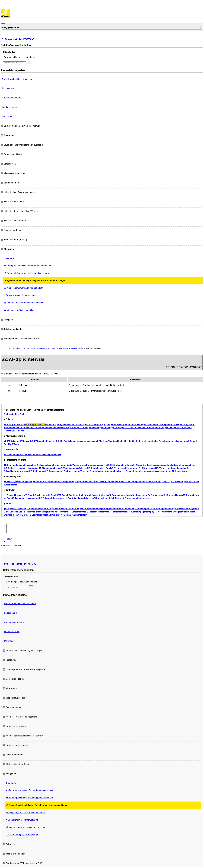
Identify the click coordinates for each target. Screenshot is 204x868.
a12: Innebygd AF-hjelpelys (113, 428)
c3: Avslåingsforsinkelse (50, 455)
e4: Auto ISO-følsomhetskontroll (106, 482)
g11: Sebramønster (76, 512)
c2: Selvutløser (32, 455)
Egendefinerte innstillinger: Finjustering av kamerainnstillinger (35, 281)
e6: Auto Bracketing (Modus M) (157, 482)
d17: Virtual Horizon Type (73, 471)
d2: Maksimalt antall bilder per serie (52, 465)
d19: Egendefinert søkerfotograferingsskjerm (142, 471)
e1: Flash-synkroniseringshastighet (20, 482)
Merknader (7, 116)
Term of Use (11, 541)
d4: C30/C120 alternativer (114, 465)
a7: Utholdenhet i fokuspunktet (158, 425)
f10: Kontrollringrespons (52, 498)
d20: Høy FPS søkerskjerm (176, 471)
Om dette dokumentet (12, 98)
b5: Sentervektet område (144, 441)
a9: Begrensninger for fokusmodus (33, 428)
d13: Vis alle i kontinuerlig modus (170, 468)
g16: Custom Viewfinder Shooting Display (39, 515)
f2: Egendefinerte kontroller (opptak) (42, 495)
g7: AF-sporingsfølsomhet (161, 509)
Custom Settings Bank (14, 414)
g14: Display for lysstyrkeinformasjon (160, 512)
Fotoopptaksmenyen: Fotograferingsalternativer (28, 266)
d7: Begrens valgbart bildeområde (23, 468)
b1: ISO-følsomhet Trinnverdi (17, 441)
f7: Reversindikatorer (173, 495)
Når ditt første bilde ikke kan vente (18, 79)
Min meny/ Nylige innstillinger (20, 310)
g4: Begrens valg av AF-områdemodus (83, 509)
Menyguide (31, 348)
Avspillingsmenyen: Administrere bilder (23, 288)
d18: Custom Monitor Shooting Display (103, 471)
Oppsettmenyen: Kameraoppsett (20, 295)
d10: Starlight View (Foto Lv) (100, 468)
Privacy (9, 539)
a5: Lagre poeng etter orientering (112, 425)
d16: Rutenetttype (53, 471)
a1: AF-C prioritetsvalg (14, 425)
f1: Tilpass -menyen (14, 495)
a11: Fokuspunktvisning (90, 428)
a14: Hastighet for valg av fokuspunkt (162, 428)
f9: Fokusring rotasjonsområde (26, 498)
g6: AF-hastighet (141, 509)
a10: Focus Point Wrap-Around (64, 428)
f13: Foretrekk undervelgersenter (136, 498)
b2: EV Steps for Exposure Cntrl (45, 441)
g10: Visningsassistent (56, 512)
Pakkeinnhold (8, 88)
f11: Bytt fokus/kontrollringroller (79, 498)
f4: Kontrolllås (102, 495)
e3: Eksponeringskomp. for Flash (75, 482)
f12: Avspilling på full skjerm (107, 498)
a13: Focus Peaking (135, 428)
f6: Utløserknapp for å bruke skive (148, 495)
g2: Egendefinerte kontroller (38, 509)
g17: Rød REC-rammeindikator (72, 515)
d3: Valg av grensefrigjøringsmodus (86, 465)
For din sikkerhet (10, 107)
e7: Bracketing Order (181, 482)
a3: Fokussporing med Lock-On (60, 425)
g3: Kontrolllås (58, 509)
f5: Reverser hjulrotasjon (120, 495)
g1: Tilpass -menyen (14, 509)
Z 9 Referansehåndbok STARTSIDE (18, 39)
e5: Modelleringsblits (132, 482)
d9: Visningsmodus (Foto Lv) (73, 468)
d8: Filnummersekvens (49, 468)
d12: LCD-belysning (146, 468)
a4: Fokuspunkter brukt (86, 425)
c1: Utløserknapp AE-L (14, 455)
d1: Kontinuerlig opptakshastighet (20, 465)
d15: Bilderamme (36, 471)
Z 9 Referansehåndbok (16, 348)
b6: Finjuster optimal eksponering (171, 441)
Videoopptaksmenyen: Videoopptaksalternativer (27, 273)
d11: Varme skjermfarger (125, 468)
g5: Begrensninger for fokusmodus (117, 509)
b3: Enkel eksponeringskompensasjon (78, 441)
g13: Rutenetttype (134, 512)
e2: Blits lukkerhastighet (48, 482)
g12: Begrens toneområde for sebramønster (105, 512)
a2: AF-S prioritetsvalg (35, 425)
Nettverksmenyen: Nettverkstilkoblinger (24, 303)
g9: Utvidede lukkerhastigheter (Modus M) (26, 512)
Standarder (9, 258)
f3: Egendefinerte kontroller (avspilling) (77, 495)
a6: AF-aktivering (136, 425)
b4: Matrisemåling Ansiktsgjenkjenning (114, 441)
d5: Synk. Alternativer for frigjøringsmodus (146, 465)
